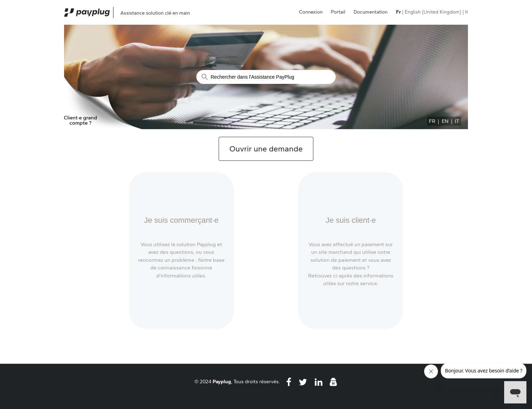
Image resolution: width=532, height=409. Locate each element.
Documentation (371, 12)
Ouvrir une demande (266, 149)
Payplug (222, 382)
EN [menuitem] (445, 121)
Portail (338, 12)
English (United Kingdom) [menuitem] (433, 12)
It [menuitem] (467, 12)
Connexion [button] (311, 12)
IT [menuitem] (457, 121)
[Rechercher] (266, 77)
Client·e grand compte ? (80, 121)
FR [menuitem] (432, 121)
